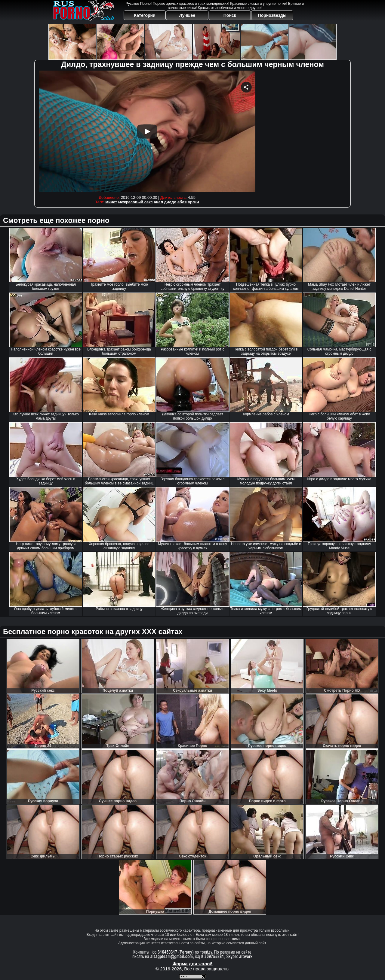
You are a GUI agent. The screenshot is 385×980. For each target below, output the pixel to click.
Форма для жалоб (192, 964)
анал (158, 202)
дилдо (170, 202)
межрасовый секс (136, 202)
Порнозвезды (272, 15)
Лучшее (187, 15)
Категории (145, 15)
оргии (193, 202)
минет (111, 202)
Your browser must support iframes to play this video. (147, 131)
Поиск (230, 15)
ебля (182, 202)
